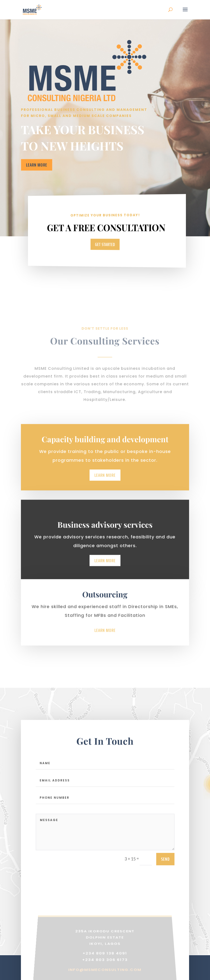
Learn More (37, 165)
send (165, 865)
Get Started (105, 244)
